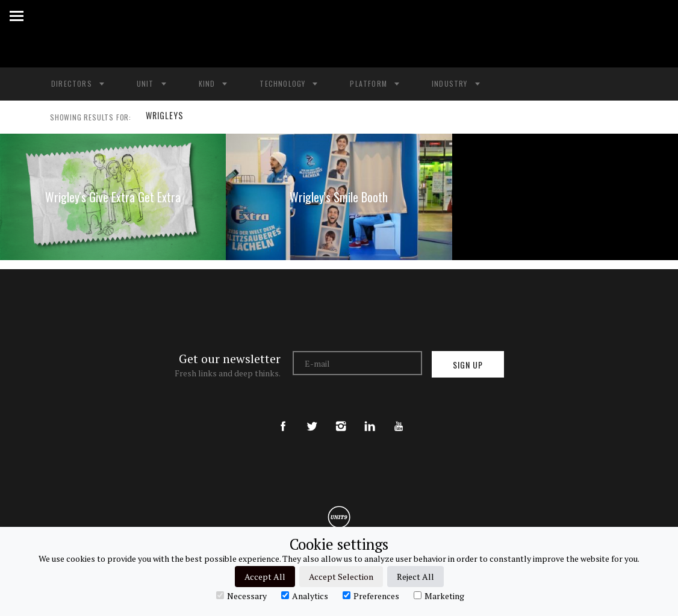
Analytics (305, 596)
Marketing (439, 596)
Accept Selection (341, 577)
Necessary (241, 596)
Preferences (371, 596)
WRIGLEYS (163, 117)
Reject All (415, 577)
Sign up (468, 365)
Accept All (265, 577)
